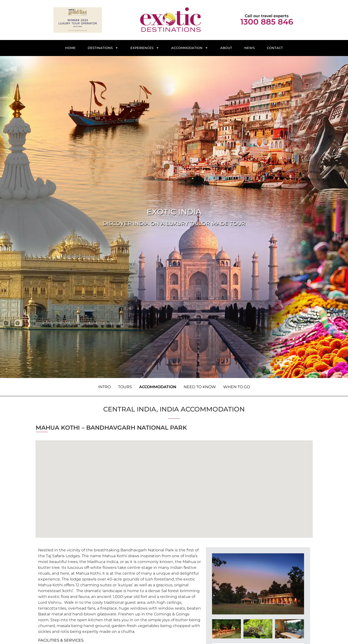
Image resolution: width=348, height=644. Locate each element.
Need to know (200, 387)
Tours (125, 387)
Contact (275, 48)
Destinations (103, 48)
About (226, 48)
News (250, 48)
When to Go (237, 387)
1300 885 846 (267, 22)
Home (70, 48)
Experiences (145, 48)
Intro (104, 387)
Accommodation (190, 48)
